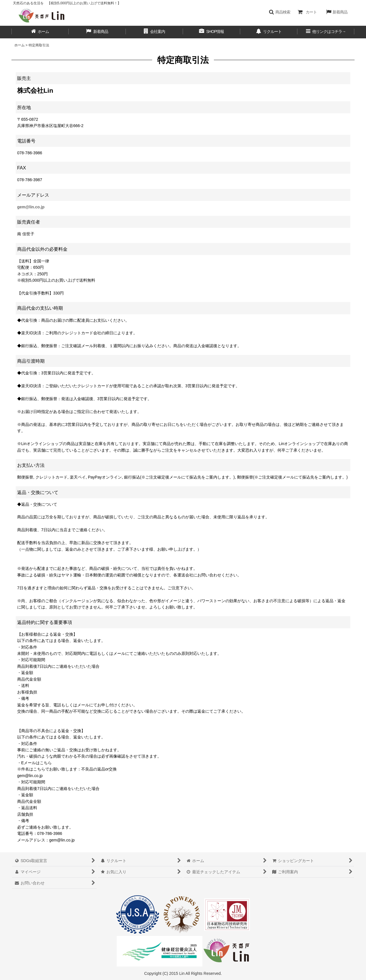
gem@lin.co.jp (31, 207)
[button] (280, 12)
